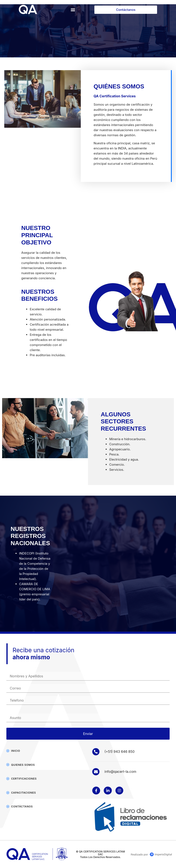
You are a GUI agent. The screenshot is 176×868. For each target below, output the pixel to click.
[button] (73, 10)
